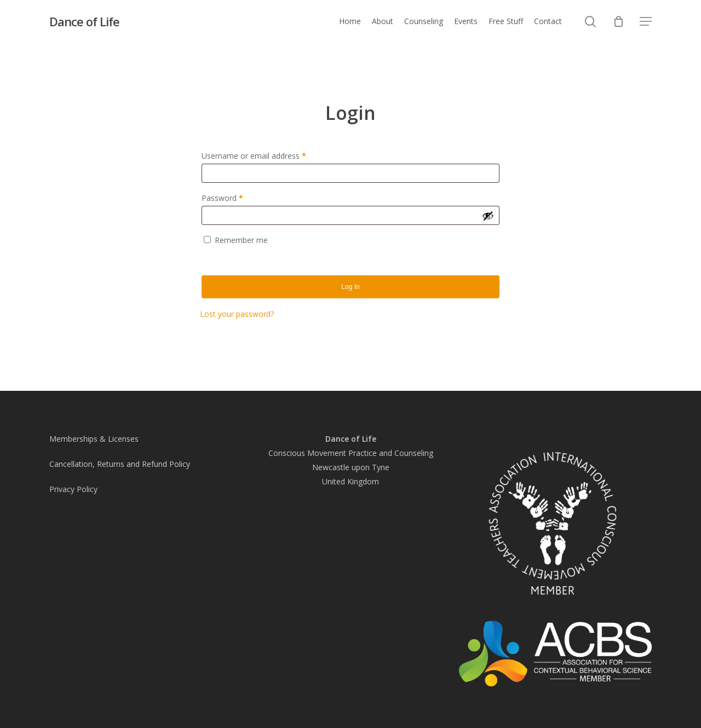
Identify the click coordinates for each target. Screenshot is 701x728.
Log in (350, 287)
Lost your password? (237, 314)
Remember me (241, 240)
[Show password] (488, 216)
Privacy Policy (73, 489)
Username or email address (269, 155)
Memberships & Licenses (94, 439)
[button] (646, 22)
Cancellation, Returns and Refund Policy (120, 464)
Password (238, 197)
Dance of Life (84, 21)
